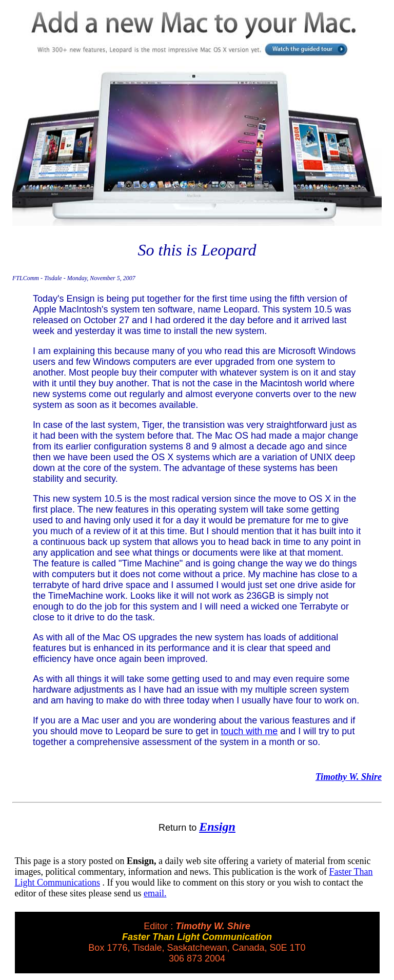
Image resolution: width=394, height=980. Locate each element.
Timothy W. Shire (349, 777)
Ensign (217, 827)
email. (155, 893)
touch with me (249, 731)
